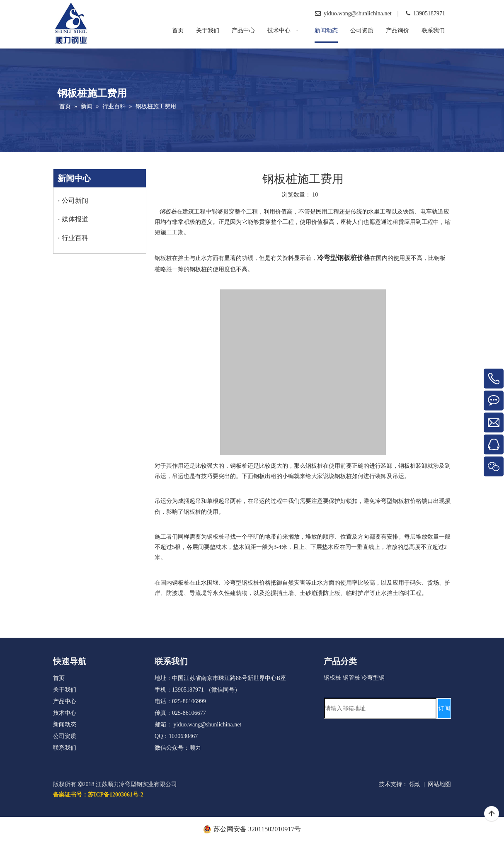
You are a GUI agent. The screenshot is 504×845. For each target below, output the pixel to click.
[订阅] (444, 708)
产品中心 (65, 701)
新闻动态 (65, 725)
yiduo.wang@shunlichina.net (208, 725)
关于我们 (65, 690)
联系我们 (65, 748)
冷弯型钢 (373, 678)
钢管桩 (351, 678)
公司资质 (65, 736)
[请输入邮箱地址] (380, 708)
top (492, 814)
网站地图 (439, 784)
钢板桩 (332, 678)
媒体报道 (75, 219)
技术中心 (65, 713)
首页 (59, 678)
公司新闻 (75, 200)
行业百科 (75, 238)
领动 (415, 784)
